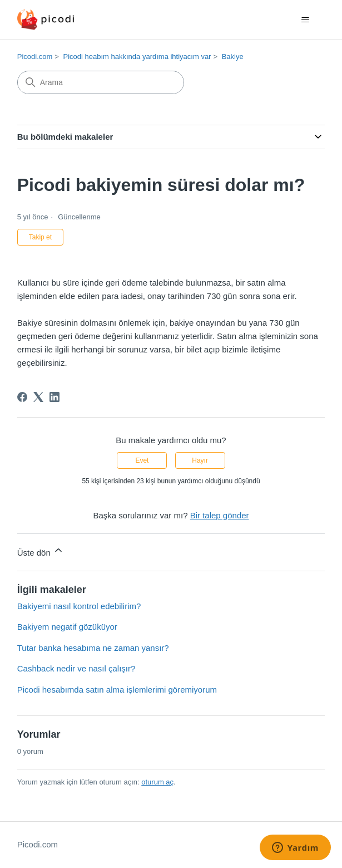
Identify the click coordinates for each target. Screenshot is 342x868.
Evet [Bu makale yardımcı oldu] (142, 460)
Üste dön (41, 551)
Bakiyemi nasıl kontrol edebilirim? (79, 606)
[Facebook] (22, 397)
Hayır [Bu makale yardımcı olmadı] (200, 460)
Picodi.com (35, 57)
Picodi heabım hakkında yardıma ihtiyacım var (137, 57)
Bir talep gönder (220, 515)
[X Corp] (38, 397)
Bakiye (233, 57)
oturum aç (157, 782)
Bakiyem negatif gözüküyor (67, 627)
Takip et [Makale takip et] (40, 237)
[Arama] (101, 82)
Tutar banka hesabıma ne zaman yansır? (93, 648)
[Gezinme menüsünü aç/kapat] (305, 20)
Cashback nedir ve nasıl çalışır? (76, 668)
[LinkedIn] (54, 397)
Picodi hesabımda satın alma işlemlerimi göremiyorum (117, 690)
